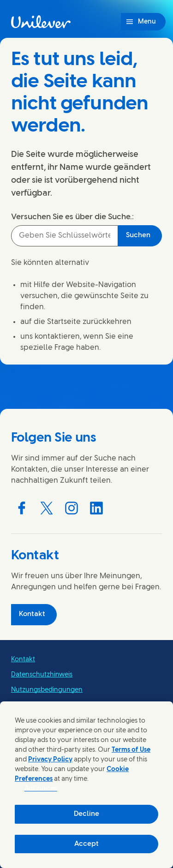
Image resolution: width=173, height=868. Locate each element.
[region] (86, 785)
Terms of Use (131, 750)
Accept (86, 844)
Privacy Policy (50, 760)
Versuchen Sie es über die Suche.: (72, 217)
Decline (86, 814)
